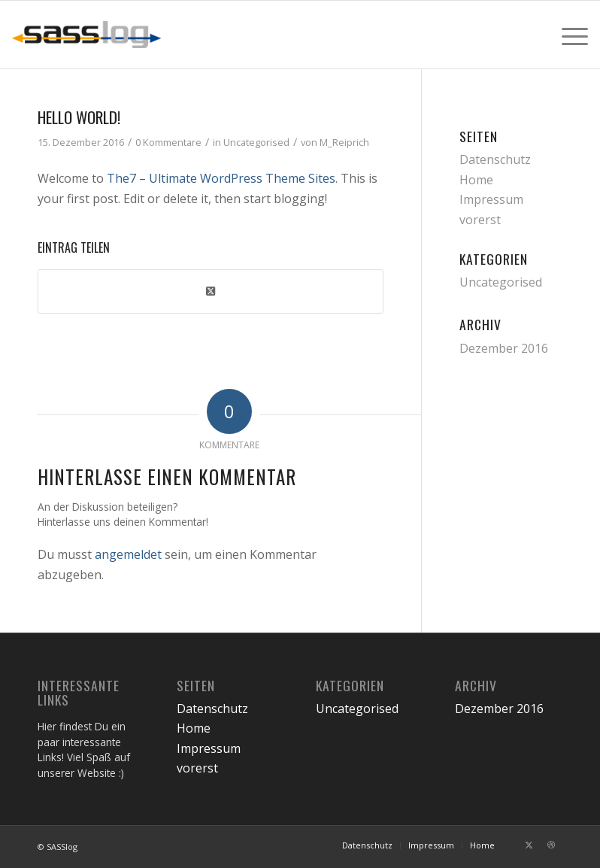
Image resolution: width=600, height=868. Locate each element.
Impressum (491, 199)
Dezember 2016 (504, 348)
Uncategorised (256, 142)
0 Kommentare (168, 142)
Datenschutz (495, 159)
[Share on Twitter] (211, 291)
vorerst (480, 220)
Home (476, 180)
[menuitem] (567, 35)
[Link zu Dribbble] (551, 845)
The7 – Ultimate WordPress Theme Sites (221, 178)
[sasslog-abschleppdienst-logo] (86, 35)
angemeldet (128, 554)
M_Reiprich (344, 142)
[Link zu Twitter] (529, 845)
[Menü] (567, 35)
